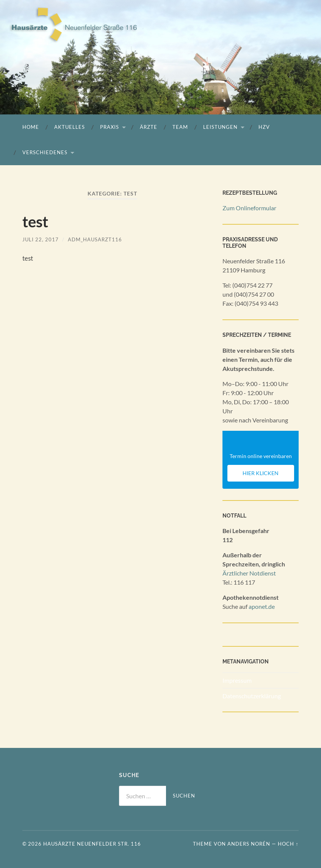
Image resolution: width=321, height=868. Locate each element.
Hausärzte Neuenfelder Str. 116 (92, 844)
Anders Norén (249, 844)
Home (31, 127)
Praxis (110, 127)
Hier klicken (261, 473)
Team (180, 127)
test (35, 222)
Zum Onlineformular (249, 208)
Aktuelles (70, 127)
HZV (264, 127)
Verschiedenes (45, 152)
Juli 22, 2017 (41, 239)
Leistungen (220, 127)
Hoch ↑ (288, 844)
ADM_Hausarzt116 (95, 239)
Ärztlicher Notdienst (249, 573)
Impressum (237, 680)
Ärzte (149, 127)
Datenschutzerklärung (252, 696)
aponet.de (262, 606)
